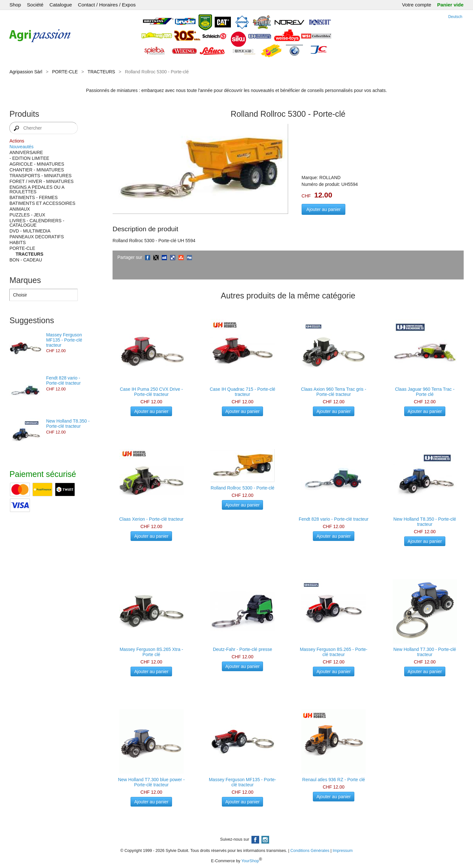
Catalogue (61, 5)
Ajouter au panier (324, 209)
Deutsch (455, 17)
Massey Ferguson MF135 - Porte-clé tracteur (64, 340)
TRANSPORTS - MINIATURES (40, 176)
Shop (15, 5)
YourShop (250, 861)
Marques (25, 280)
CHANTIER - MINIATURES (36, 170)
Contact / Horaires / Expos (107, 5)
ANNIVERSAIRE (26, 152)
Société (35, 5)
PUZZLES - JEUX (27, 215)
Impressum (343, 851)
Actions (17, 141)
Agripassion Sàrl (26, 72)
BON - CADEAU (26, 260)
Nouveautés (21, 147)
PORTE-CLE (65, 72)
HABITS (18, 242)
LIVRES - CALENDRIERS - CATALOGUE (37, 223)
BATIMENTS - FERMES (33, 197)
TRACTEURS (101, 72)
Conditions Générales (310, 851)
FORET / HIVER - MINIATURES (41, 181)
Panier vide (450, 5)
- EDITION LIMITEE (29, 158)
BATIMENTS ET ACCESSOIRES (42, 203)
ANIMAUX (20, 209)
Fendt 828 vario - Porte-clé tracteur (63, 380)
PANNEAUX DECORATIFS (36, 237)
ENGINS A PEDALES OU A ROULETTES (37, 189)
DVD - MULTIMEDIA (30, 231)
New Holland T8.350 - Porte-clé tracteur (68, 424)
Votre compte (417, 5)
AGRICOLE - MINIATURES (37, 164)
